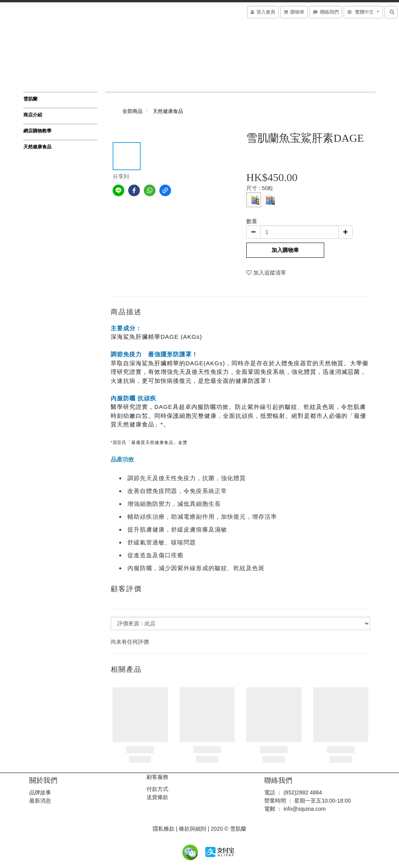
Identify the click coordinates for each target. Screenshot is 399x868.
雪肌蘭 (30, 99)
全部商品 (132, 111)
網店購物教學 (37, 131)
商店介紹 (33, 115)
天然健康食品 (37, 147)
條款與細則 (192, 829)
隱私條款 (164, 829)
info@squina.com (304, 809)
